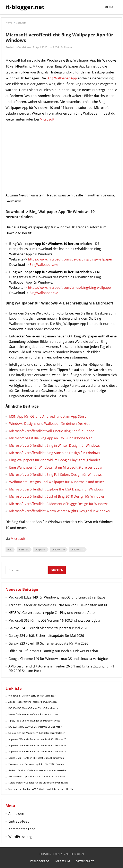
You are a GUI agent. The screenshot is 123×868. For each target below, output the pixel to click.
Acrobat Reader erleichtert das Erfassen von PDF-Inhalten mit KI (58, 605)
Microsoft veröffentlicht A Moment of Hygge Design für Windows (59, 504)
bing (10, 550)
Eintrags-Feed (19, 821)
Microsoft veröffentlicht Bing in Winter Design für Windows (55, 445)
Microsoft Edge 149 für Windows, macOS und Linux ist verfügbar (58, 597)
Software (21, 23)
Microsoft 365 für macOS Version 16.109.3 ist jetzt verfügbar (55, 620)
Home (9, 23)
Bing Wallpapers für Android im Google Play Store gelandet (55, 460)
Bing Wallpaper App (62, 78)
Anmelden (16, 814)
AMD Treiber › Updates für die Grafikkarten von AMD (37, 776)
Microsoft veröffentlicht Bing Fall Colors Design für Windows (55, 475)
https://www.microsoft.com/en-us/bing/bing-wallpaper (70, 287)
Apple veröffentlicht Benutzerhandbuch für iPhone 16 (37, 745)
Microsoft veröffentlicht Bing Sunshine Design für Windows (55, 453)
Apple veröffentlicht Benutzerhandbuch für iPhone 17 (37, 739)
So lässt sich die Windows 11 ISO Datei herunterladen (37, 733)
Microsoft (47, 119)
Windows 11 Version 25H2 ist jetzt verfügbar (32, 696)
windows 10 (58, 550)
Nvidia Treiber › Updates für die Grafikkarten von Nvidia (38, 783)
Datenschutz (85, 861)
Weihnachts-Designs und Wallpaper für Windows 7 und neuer (57, 482)
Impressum (62, 861)
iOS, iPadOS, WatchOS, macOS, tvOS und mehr (33, 708)
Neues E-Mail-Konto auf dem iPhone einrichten (33, 714)
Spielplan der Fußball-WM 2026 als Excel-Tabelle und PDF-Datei (42, 789)
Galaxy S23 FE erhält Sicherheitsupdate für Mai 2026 (48, 643)
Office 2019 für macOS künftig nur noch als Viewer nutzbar (53, 651)
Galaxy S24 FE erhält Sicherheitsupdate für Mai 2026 (48, 628)
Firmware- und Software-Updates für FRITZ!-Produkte (37, 764)
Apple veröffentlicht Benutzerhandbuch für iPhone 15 (37, 751)
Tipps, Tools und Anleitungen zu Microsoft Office (34, 721)
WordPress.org (20, 837)
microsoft (24, 550)
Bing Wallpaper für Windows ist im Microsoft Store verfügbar (56, 467)
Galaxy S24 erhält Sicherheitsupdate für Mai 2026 (46, 636)
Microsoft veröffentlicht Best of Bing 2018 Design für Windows (57, 496)
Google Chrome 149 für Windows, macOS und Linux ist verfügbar (58, 659)
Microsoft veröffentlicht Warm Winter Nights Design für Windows (59, 511)
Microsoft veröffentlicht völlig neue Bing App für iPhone (52, 431)
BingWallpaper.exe (44, 265)
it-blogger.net (25, 7)
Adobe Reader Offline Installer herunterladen (33, 702)
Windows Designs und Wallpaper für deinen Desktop (50, 424)
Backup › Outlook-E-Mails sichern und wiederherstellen (38, 770)
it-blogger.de (40, 861)
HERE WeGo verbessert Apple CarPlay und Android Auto (52, 613)
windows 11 (77, 550)
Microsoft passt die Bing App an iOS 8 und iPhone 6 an (51, 438)
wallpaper (40, 550)
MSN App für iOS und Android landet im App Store (48, 416)
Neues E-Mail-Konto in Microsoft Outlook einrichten (36, 758)
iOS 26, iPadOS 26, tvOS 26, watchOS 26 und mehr (35, 727)
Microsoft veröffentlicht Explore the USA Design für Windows (56, 489)
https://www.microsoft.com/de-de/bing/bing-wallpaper (70, 259)
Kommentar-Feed (22, 829)
